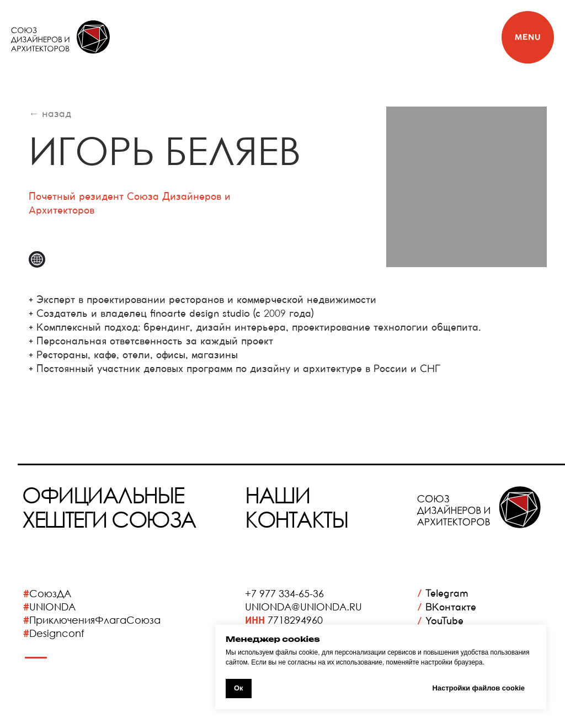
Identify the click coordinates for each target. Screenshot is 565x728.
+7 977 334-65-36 (284, 593)
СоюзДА (50, 593)
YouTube (440, 621)
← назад (50, 113)
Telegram (443, 593)
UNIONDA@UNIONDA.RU (303, 607)
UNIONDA (52, 607)
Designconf (57, 633)
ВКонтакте (447, 607)
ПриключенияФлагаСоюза (95, 620)
